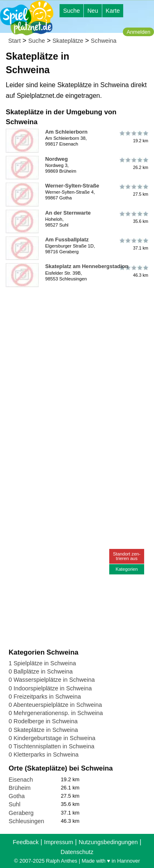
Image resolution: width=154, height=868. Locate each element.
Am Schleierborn (66, 132)
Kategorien (126, 569)
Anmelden (138, 32)
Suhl (15, 804)
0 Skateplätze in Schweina (43, 730)
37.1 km (133, 244)
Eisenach (21, 780)
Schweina (103, 41)
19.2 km (133, 137)
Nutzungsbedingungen (108, 842)
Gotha (17, 796)
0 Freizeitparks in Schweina (45, 697)
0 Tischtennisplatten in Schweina (52, 746)
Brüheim (20, 788)
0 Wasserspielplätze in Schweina (52, 680)
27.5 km (133, 190)
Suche (72, 11)
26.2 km (133, 164)
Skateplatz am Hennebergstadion (87, 266)
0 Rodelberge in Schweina (43, 721)
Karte (113, 11)
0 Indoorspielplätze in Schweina (50, 688)
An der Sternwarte (68, 213)
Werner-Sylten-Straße (72, 186)
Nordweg (56, 159)
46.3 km (133, 271)
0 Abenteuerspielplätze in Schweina (55, 705)
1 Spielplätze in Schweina (42, 663)
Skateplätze (68, 41)
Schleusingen (26, 821)
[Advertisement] (77, 367)
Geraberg (21, 813)
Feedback (26, 842)
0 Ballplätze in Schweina (41, 671)
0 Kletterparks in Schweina (44, 755)
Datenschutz (77, 852)
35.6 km (133, 218)
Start (14, 41)
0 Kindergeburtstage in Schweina (52, 738)
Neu (93, 11)
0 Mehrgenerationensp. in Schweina (56, 713)
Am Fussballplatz (67, 240)
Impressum (59, 842)
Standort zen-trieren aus (127, 556)
